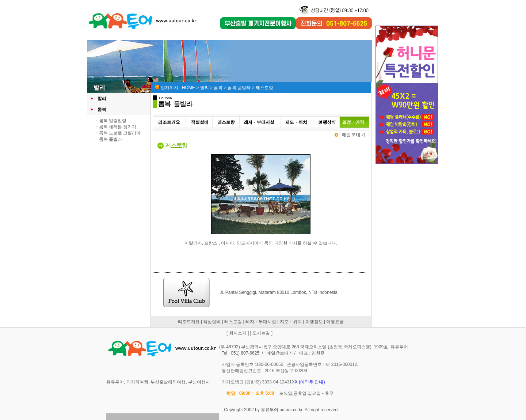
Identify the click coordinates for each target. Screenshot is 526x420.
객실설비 (212, 322)
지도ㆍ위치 (291, 322)
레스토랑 (233, 322)
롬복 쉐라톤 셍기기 (118, 127)
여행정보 (314, 322)
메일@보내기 (280, 353)
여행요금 (335, 322)
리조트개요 (189, 322)
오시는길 (261, 333)
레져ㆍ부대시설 (261, 322)
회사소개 (238, 333)
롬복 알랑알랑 (113, 121)
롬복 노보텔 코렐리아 (120, 133)
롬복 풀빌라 (110, 139)
